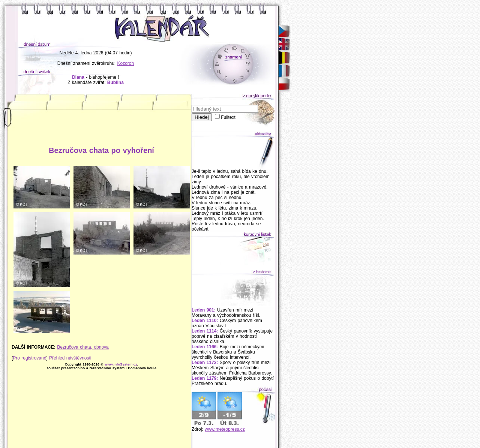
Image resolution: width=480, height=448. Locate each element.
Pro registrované (29, 358)
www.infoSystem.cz (121, 364)
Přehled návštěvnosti (70, 358)
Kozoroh (126, 63)
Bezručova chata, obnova (83, 347)
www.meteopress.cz (225, 429)
